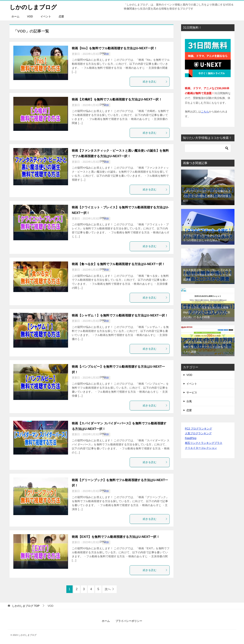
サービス (192, 392)
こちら (205, 112)
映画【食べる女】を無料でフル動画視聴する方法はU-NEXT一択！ (118, 264)
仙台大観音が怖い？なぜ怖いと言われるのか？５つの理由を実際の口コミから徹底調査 (207, 275)
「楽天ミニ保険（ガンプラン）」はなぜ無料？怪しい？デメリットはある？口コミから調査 (207, 347)
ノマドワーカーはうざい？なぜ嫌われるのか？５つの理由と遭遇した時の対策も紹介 (207, 196)
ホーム (15, 16)
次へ (108, 589)
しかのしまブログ (33, 7)
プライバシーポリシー (129, 621)
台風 (189, 401)
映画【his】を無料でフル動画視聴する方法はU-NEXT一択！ (114, 48)
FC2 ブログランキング (198, 429)
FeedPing (191, 438)
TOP (26, 606)
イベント (46, 16)
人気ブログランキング (198, 433)
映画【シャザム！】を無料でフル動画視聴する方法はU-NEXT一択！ (120, 315)
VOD (30, 16)
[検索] (208, 148)
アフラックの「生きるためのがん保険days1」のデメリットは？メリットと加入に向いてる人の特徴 (207, 312)
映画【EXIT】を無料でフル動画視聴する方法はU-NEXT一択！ (116, 537)
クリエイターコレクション (201, 448)
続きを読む (155, 82)
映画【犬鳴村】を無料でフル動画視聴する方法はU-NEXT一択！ (117, 99)
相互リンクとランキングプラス (204, 443)
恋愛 (61, 16)
